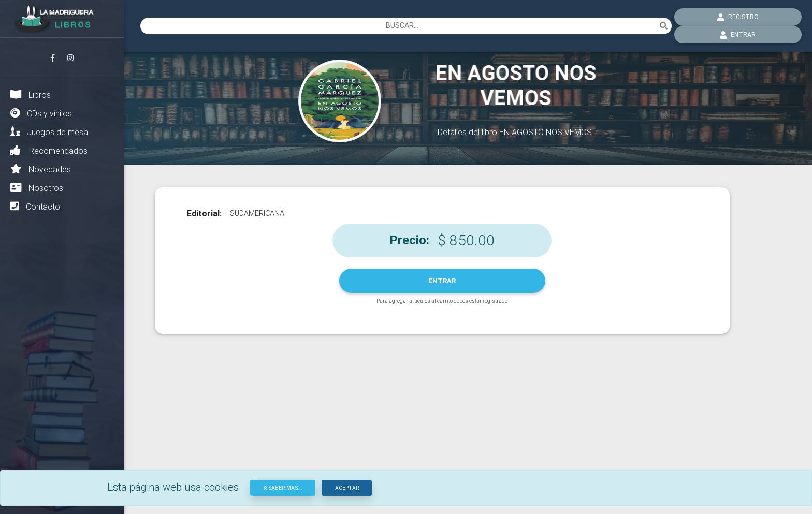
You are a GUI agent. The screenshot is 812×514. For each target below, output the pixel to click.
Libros (31, 94)
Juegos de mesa (49, 132)
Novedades (41, 169)
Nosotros (37, 188)
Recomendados (49, 150)
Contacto (35, 206)
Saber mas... (283, 488)
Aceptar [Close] (347, 488)
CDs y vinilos (41, 113)
